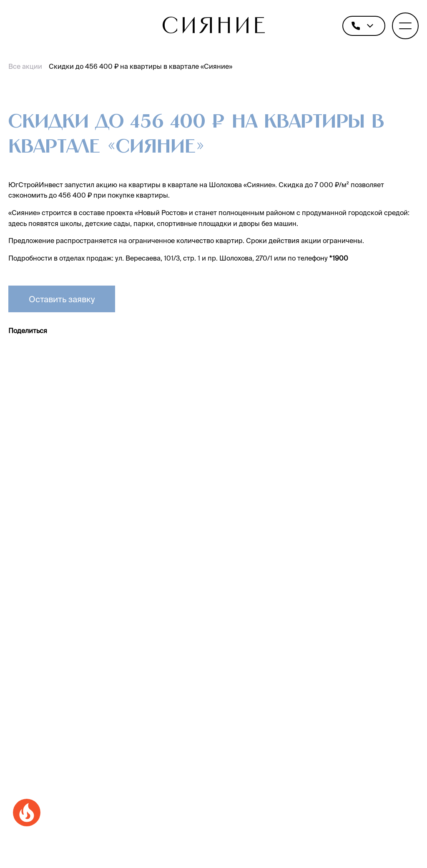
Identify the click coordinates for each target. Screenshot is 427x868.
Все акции (25, 66)
